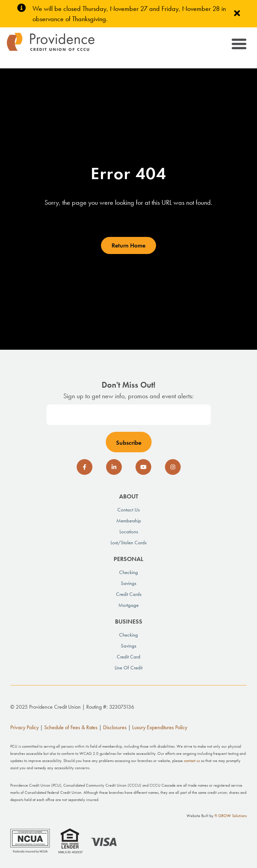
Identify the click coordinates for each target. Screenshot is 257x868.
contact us (192, 761)
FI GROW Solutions (231, 816)
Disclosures (115, 727)
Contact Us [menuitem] (128, 510)
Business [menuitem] (129, 621)
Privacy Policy (24, 727)
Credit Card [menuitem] (128, 657)
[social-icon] (85, 467)
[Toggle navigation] (238, 45)
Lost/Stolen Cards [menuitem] (128, 543)
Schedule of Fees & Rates (71, 727)
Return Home (128, 245)
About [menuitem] (129, 496)
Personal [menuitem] (128, 559)
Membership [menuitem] (129, 521)
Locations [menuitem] (129, 532)
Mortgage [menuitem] (128, 605)
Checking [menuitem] (128, 572)
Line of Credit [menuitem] (128, 668)
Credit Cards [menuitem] (129, 594)
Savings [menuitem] (128, 583)
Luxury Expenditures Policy (160, 727)
